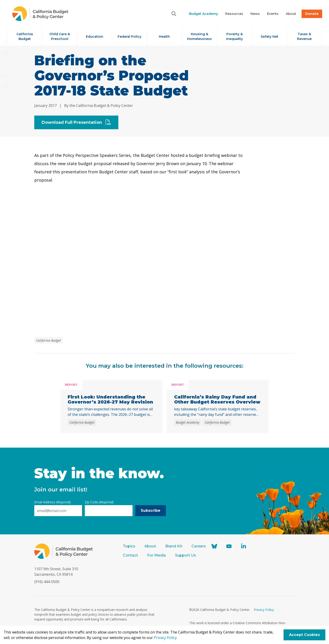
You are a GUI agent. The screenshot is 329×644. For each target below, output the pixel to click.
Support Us (186, 555)
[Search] (174, 14)
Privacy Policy (264, 610)
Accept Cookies (304, 635)
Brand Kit (174, 546)
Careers (199, 546)
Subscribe (151, 511)
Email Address (52, 502)
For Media (157, 555)
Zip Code (99, 502)
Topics (129, 546)
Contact (130, 555)
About (150, 546)
